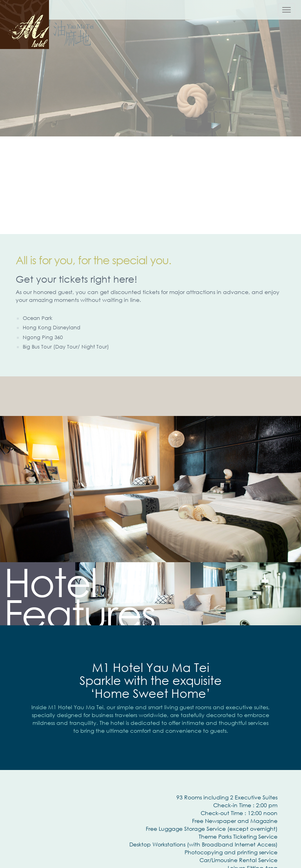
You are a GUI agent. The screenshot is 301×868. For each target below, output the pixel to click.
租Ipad (80, 355)
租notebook (99, 355)
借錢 (26, 355)
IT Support (41, 355)
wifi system (62, 355)
